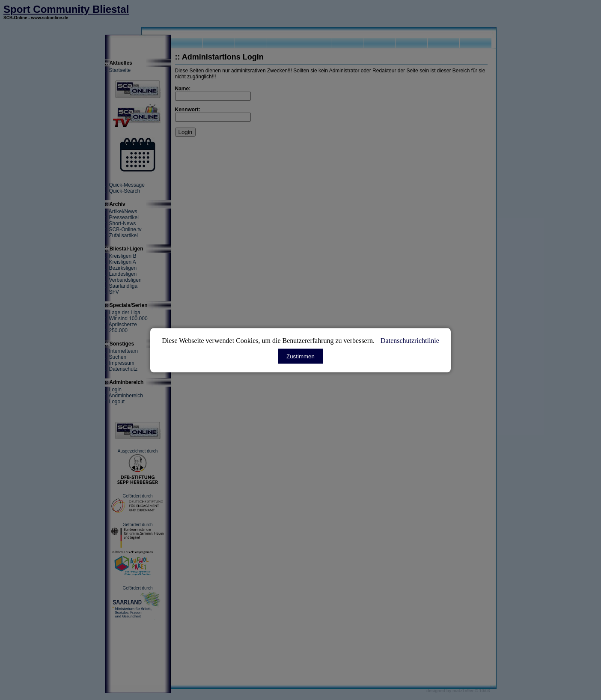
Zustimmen (300, 356)
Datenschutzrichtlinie (410, 340)
